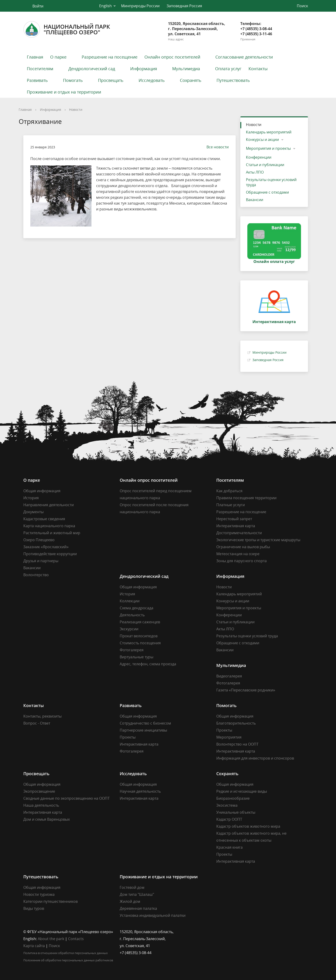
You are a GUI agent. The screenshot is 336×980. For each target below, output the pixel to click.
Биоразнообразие (233, 798)
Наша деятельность (41, 805)
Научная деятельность (140, 791)
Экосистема (227, 805)
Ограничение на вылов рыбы (243, 547)
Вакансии (255, 200)
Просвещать (111, 80)
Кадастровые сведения (44, 519)
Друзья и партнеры (41, 561)
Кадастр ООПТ (229, 819)
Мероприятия (229, 737)
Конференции (259, 157)
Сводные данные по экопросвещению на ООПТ (66, 798)
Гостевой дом (132, 887)
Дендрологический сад (92, 69)
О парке (58, 57)
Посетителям (40, 69)
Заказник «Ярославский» (46, 547)
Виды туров (34, 908)
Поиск (54, 946)
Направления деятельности (49, 505)
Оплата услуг (228, 69)
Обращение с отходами (267, 192)
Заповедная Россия (184, 6)
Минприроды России (140, 6)
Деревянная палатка (138, 908)
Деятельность (132, 615)
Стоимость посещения (140, 643)
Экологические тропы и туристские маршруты (258, 540)
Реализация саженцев (140, 622)
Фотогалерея (132, 650)
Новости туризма (39, 894)
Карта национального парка (49, 526)
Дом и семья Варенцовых (47, 819)
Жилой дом (130, 901)
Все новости (215, 147)
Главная (35, 57)
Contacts (76, 939)
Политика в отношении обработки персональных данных (66, 953)
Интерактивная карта (236, 526)
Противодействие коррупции (50, 554)
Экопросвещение (39, 791)
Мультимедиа (186, 69)
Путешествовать (233, 80)
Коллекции (130, 601)
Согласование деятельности (244, 57)
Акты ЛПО (255, 172)
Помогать (73, 80)
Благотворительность (236, 723)
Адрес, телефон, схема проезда (148, 664)
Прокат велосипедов (139, 636)
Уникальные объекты (236, 812)
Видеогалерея (229, 676)
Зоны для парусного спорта (241, 561)
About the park (51, 939)
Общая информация (42, 491)
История (31, 498)
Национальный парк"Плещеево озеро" (67, 29)
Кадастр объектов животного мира (248, 826)
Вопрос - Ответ (37, 723)
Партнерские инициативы (143, 730)
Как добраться (229, 491)
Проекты (128, 737)
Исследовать (152, 80)
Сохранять (191, 80)
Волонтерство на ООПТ (237, 744)
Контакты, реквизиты (42, 716)
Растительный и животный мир (52, 533)
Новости (76, 110)
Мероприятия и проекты (268, 148)
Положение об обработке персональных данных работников (68, 960)
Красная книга (229, 847)
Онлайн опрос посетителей (172, 57)
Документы (33, 512)
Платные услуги (231, 505)
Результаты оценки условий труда (271, 182)
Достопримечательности (239, 533)
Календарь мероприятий (269, 132)
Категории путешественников (51, 901)
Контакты (258, 69)
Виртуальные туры (136, 657)
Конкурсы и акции (262, 140)
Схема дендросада (136, 608)
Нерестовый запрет (234, 519)
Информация (144, 69)
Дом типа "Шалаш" (137, 894)
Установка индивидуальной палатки (153, 915)
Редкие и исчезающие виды (242, 791)
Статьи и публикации (265, 165)
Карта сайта (34, 946)
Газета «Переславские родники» (246, 690)
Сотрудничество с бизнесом (145, 723)
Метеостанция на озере (238, 554)
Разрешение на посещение (110, 57)
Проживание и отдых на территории (64, 92)
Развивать (37, 80)
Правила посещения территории (246, 498)
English (105, 6)
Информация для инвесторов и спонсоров (255, 758)
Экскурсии (129, 629)
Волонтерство (36, 575)
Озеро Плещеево (39, 540)
